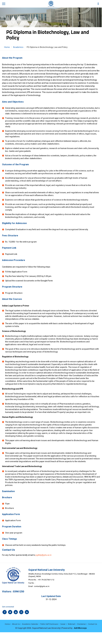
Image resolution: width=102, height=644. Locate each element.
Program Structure (14, 293)
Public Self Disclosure (49, 624)
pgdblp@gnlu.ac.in (43, 555)
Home (7, 47)
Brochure (9, 508)
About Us (16, 624)
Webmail (71, 624)
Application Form (13, 520)
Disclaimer (81, 624)
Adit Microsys (80, 628)
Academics (18, 47)
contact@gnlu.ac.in (42, 586)
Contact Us (93, 624)
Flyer (7, 504)
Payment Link (11, 254)
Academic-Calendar (30, 624)
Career (63, 624)
